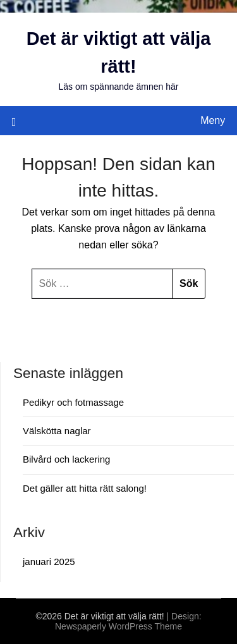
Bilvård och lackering (66, 459)
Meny (213, 120)
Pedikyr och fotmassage (73, 402)
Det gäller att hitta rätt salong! (85, 488)
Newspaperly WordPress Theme (118, 626)
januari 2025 (49, 562)
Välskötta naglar (57, 431)
